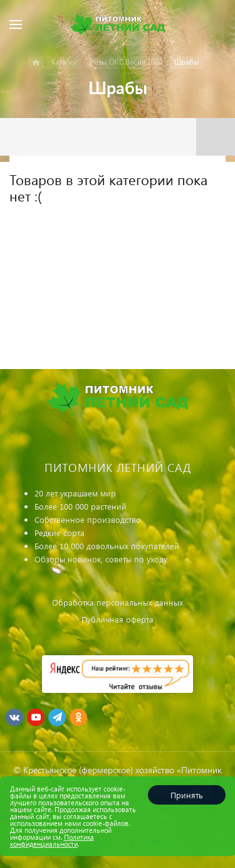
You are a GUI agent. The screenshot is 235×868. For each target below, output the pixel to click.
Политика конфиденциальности (52, 840)
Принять (187, 795)
